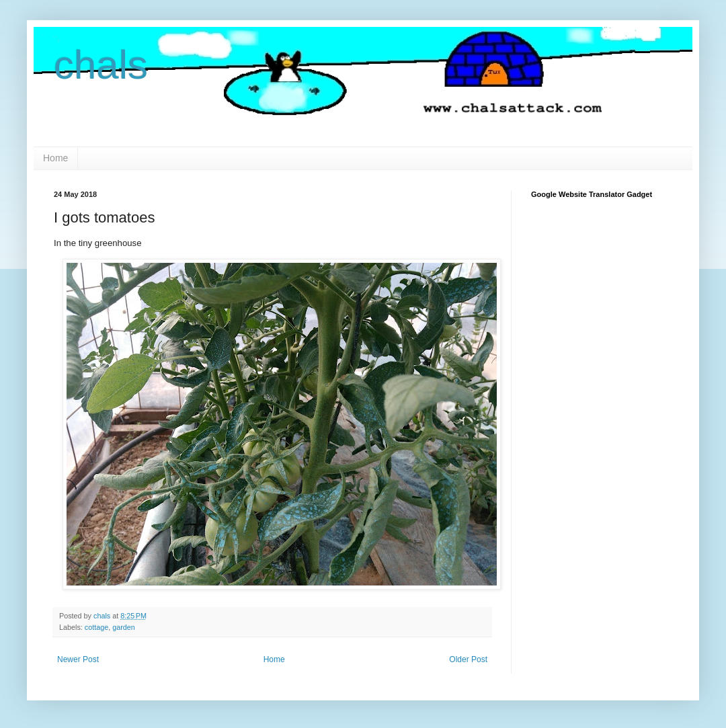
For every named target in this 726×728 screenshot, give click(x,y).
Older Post (468, 659)
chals (101, 65)
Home (55, 158)
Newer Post (78, 659)
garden (124, 627)
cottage (96, 627)
